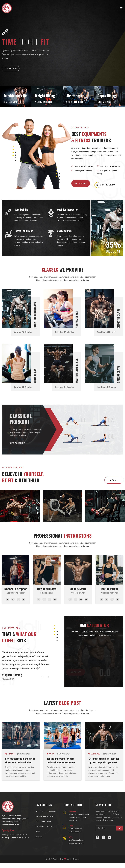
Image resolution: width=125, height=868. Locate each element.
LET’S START (81, 183)
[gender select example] (79, 657)
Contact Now (12, 68)
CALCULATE (76, 673)
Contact (51, 831)
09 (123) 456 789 (76, 834)
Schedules (52, 816)
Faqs (49, 826)
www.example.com (77, 848)
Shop (38, 836)
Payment (51, 821)
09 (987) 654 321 (76, 837)
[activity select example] (108, 657)
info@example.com (77, 845)
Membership (41, 821)
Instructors (40, 831)
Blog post (39, 841)
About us (39, 816)
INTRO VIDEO (105, 183)
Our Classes (40, 826)
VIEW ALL (114, 481)
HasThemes (75, 864)
